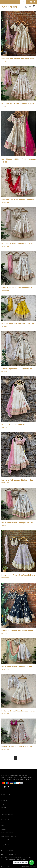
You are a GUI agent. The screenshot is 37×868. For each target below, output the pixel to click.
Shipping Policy (6, 840)
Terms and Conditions (7, 815)
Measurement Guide (7, 833)
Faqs (3, 826)
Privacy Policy (5, 811)
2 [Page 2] (19, 758)
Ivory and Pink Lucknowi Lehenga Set (17, 480)
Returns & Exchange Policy (9, 836)
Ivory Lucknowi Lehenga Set (13, 424)
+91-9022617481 (9, 851)
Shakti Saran (32, 867)
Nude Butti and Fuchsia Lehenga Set (17, 747)
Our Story (4, 800)
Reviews (4, 807)
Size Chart (4, 829)
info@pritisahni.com (10, 854)
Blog (3, 804)
